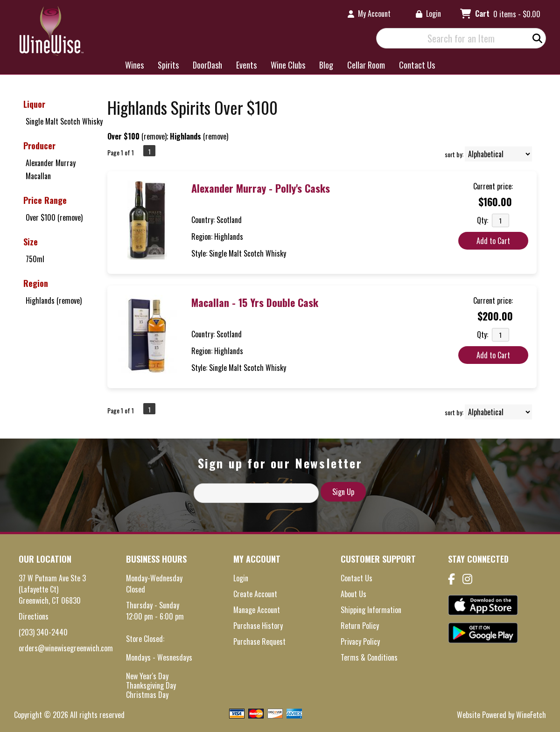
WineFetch (531, 715)
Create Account (255, 594)
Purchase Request (259, 641)
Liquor (34, 104)
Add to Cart (493, 241)
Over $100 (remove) (54, 217)
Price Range (45, 200)
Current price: (493, 186)
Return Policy (360, 626)
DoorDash (207, 65)
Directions (34, 616)
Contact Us (417, 65)
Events (246, 65)
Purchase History (258, 626)
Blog (323, 66)
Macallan (38, 176)
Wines (131, 66)
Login (428, 14)
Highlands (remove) (54, 300)
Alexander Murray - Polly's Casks (261, 188)
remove (154, 136)
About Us (353, 594)
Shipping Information (371, 610)
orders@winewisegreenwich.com (66, 648)
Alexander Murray (51, 163)
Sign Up (343, 492)
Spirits (165, 66)
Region (36, 283)
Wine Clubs (285, 66)
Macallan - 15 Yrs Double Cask (255, 302)
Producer (39, 146)
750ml (35, 259)
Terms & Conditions (369, 657)
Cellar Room (366, 65)
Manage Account (257, 610)
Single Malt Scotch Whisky (64, 121)
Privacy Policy (360, 641)
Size (31, 242)
